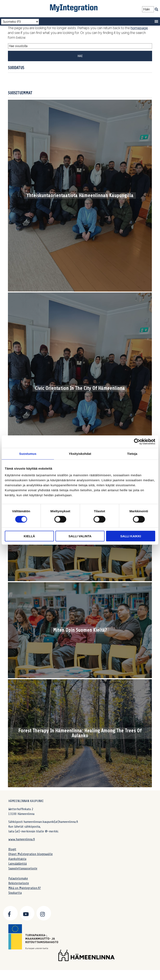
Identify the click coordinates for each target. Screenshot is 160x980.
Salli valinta (80, 536)
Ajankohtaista (17, 859)
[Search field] (148, 9)
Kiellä (29, 536)
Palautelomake (18, 878)
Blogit (12, 849)
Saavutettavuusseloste (23, 868)
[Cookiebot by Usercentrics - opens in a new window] (137, 442)
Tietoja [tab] (132, 454)
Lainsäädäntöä (17, 864)
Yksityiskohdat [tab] (80, 454)
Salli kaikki (131, 536)
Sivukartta (15, 893)
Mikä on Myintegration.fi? (25, 888)
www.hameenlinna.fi (22, 839)
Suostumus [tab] (28, 454)
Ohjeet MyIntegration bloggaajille (31, 854)
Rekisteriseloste (19, 883)
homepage (139, 28)
